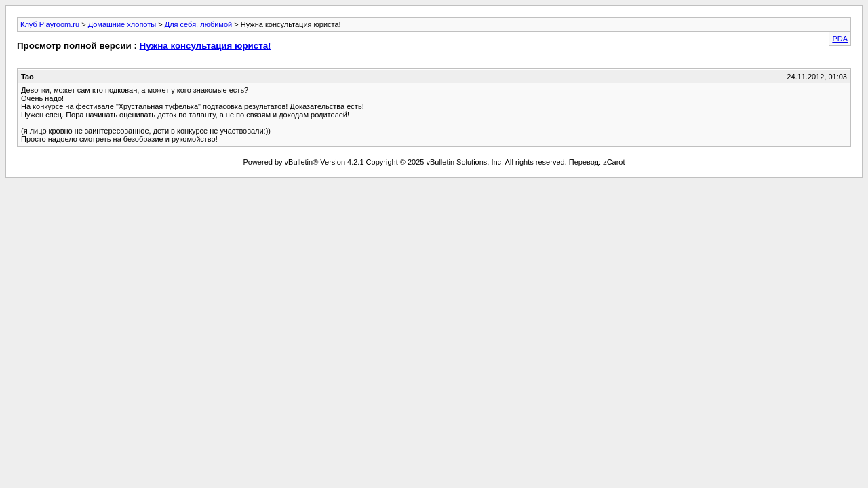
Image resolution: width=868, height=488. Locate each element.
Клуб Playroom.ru (50, 24)
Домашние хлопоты (122, 24)
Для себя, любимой (198, 24)
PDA (840, 39)
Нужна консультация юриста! (205, 46)
